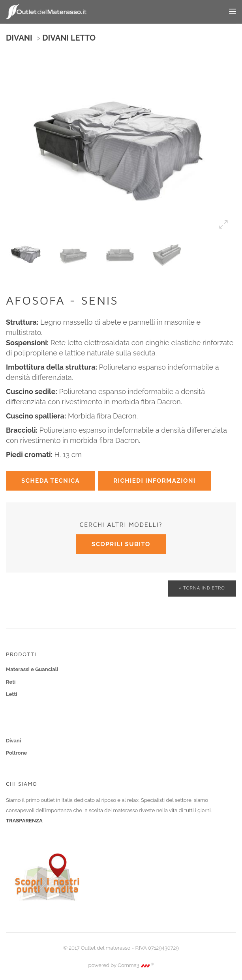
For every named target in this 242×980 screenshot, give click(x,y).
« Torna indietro (202, 588)
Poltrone (16, 753)
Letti (12, 694)
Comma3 (136, 965)
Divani (13, 741)
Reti (11, 682)
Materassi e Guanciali (32, 669)
